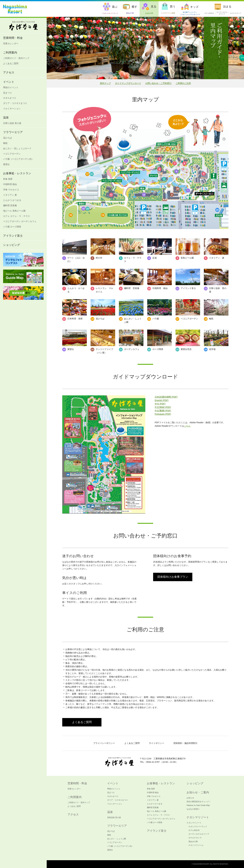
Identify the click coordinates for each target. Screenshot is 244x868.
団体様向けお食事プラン (173, 577)
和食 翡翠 (8, 179)
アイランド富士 (13, 236)
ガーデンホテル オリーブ (222, 13)
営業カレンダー (11, 43)
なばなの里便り (193, 809)
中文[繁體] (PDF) (163, 411)
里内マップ (105, 83)
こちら (187, 426)
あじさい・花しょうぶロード (17, 148)
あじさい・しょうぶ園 (117, 839)
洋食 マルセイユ (11, 190)
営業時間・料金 (13, 38)
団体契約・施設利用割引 (185, 743)
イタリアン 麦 (10, 195)
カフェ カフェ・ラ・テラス (16, 216)
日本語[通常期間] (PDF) (166, 397)
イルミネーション (12, 109)
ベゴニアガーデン (12, 154)
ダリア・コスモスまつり (15, 103)
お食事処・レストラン (17, 173)
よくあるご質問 (11, 63)
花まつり (7, 93)
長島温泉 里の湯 (114, 817)
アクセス (9, 72)
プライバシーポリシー (104, 743)
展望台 (6, 164)
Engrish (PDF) (162, 400)
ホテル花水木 (209, 13)
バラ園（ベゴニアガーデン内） (18, 159)
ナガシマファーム (196, 845)
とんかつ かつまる (12, 200)
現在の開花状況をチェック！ (199, 802)
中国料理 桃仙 (10, 184)
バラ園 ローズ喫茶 (12, 227)
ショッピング (12, 245)
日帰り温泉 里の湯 (12, 123)
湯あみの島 (193, 841)
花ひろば (7, 138)
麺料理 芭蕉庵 (10, 205)
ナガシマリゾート (194, 823)
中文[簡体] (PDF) (163, 407)
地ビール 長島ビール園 (14, 211)
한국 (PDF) (160, 404)
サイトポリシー (157, 743)
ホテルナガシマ (235, 13)
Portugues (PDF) (163, 414)
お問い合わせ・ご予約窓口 (158, 83)
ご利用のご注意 (183, 83)
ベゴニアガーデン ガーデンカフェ (20, 221)
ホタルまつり (10, 98)
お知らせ (190, 798)
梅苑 (5, 143)
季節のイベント (11, 87)
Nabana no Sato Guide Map (198, 805)
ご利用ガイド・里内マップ (16, 58)
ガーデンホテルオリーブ (199, 834)
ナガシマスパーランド (198, 827)
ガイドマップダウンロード (128, 83)
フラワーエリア (13, 132)
